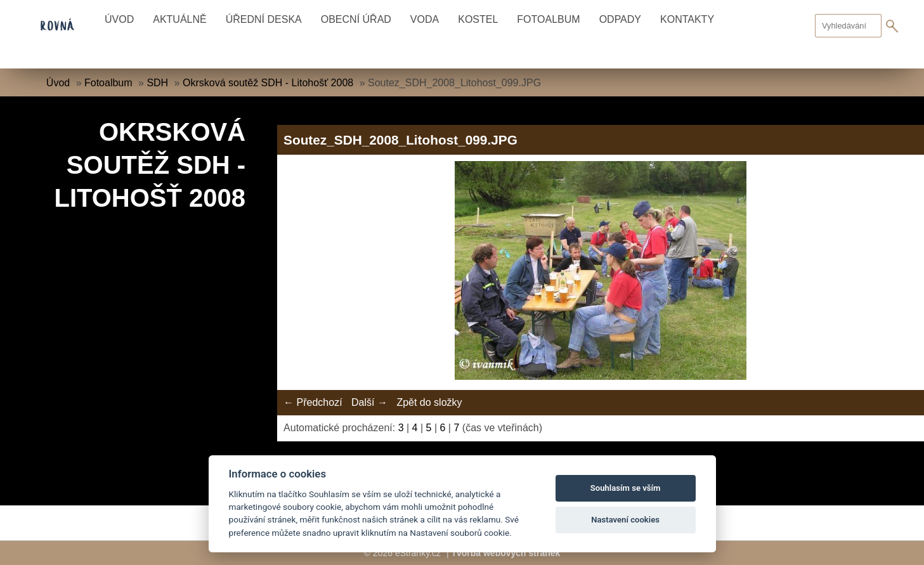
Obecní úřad (356, 19)
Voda (425, 19)
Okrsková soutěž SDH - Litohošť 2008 (268, 83)
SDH (157, 83)
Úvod (119, 19)
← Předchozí (313, 402)
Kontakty (687, 19)
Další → (369, 402)
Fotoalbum (548, 19)
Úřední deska (264, 19)
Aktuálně (179, 19)
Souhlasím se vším (626, 488)
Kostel (478, 19)
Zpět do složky (429, 402)
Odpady (620, 19)
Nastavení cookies (625, 520)
